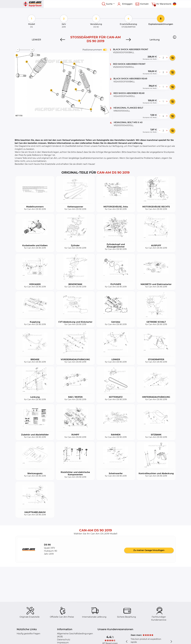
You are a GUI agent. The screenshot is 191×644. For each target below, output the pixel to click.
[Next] (128, 40)
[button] (175, 37)
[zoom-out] (18, 50)
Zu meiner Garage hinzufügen (149, 550)
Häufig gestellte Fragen (28, 634)
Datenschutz (64, 640)
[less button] (160, 58)
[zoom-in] (32, 50)
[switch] (105, 50)
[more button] (167, 58)
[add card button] (172, 58)
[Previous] (63, 40)
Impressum (63, 643)
